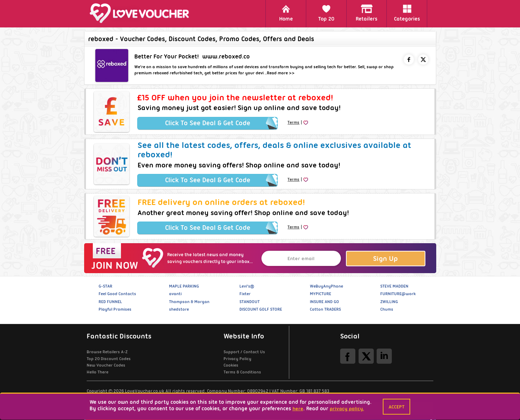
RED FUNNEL (110, 302)
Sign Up (385, 259)
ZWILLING (389, 302)
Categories (407, 13)
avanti (175, 294)
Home (286, 13)
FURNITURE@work (398, 294)
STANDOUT (250, 302)
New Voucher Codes (106, 365)
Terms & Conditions (242, 372)
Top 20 (326, 13)
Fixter (245, 294)
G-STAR (105, 286)
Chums (387, 309)
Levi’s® (247, 286)
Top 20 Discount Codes (109, 359)
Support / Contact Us (244, 352)
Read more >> (281, 73)
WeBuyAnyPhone (326, 286)
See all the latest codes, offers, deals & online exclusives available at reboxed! (274, 150)
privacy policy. (347, 408)
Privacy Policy (237, 359)
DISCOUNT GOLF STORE (261, 309)
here (298, 408)
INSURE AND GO (324, 302)
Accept (396, 407)
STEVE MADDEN (394, 286)
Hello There (97, 372)
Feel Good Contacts (117, 294)
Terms (293, 122)
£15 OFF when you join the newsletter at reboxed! (235, 97)
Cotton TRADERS (325, 309)
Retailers (367, 13)
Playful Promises (115, 309)
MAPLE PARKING (184, 286)
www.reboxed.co (226, 56)
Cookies (231, 365)
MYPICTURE (320, 294)
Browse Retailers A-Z (107, 352)
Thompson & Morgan (189, 302)
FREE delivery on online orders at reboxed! (221, 202)
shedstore (179, 309)
